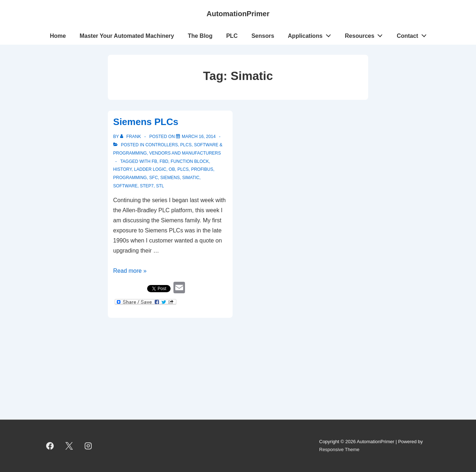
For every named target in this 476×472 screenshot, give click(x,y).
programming (130, 178)
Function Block (190, 161)
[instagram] (88, 446)
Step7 (147, 186)
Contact (413, 34)
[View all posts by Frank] (131, 137)
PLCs (186, 145)
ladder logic (150, 169)
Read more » (130, 271)
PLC (232, 36)
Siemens (170, 178)
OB (172, 169)
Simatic (191, 178)
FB (155, 161)
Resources (366, 34)
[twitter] (69, 446)
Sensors (263, 36)
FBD (164, 161)
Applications (311, 34)
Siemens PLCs (146, 122)
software (125, 186)
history (122, 169)
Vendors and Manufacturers (185, 153)
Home (58, 36)
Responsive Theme (339, 449)
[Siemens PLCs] (199, 137)
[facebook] (50, 446)
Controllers (162, 145)
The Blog (200, 36)
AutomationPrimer (238, 14)
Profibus (202, 169)
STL (160, 186)
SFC (154, 178)
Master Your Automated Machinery (127, 36)
